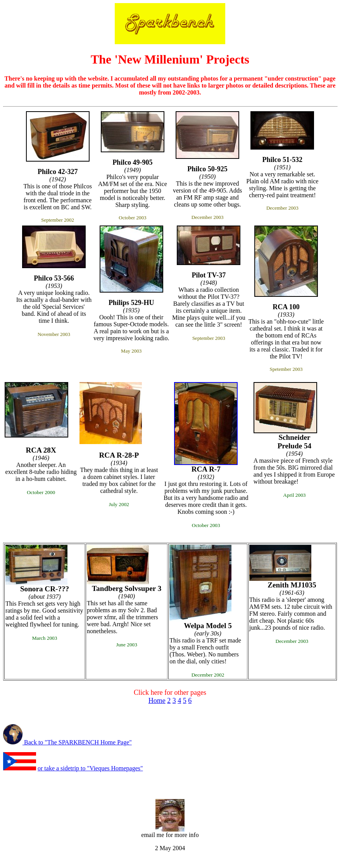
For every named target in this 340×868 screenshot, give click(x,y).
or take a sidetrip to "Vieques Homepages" (90, 768)
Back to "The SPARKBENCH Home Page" (78, 742)
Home (157, 701)
